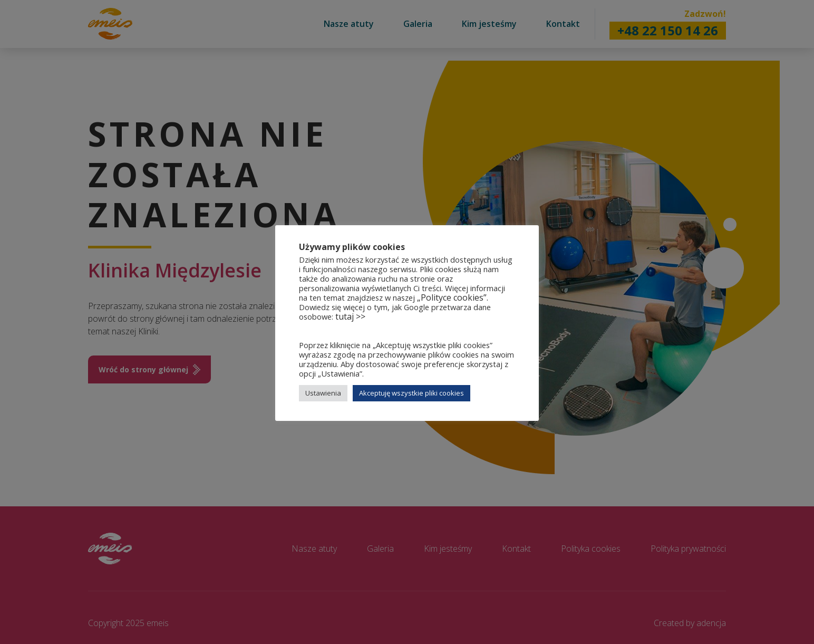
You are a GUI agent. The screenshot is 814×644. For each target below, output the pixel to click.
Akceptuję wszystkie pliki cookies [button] (411, 393)
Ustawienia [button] (323, 393)
